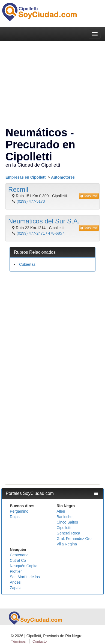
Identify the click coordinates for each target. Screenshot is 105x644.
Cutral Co (18, 560)
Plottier (16, 571)
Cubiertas (27, 264)
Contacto (40, 641)
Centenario (19, 555)
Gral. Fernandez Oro (74, 539)
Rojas (15, 517)
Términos (18, 641)
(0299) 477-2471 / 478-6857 (40, 233)
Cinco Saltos (67, 522)
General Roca (68, 533)
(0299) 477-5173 (31, 201)
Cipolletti (64, 528)
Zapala (16, 588)
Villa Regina (67, 544)
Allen (61, 511)
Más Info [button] (89, 196)
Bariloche (65, 517)
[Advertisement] (51, 328)
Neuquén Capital (24, 566)
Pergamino (19, 511)
